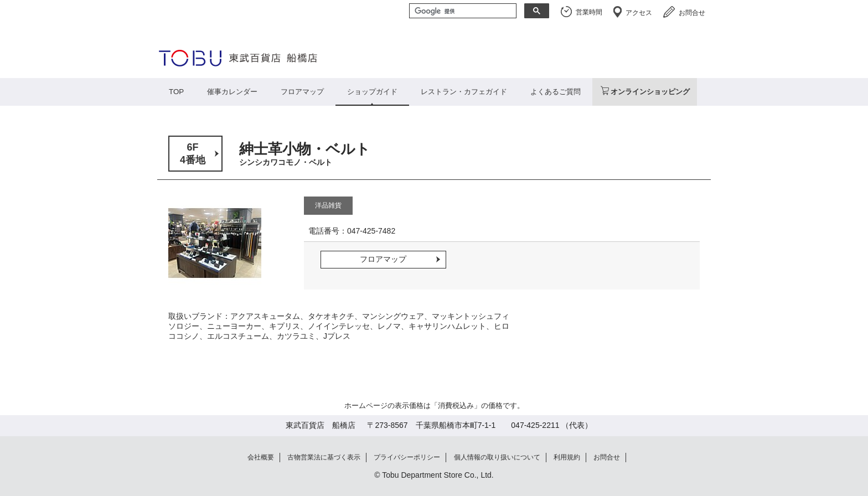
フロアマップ (302, 92)
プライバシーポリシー (407, 457)
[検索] (462, 12)
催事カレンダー (232, 92)
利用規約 (567, 457)
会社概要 (261, 457)
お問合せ (692, 13)
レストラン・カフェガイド (464, 92)
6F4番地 (193, 154)
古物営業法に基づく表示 (324, 457)
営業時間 (589, 12)
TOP (176, 92)
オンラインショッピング (650, 92)
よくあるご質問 (556, 92)
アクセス (639, 13)
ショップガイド (372, 92)
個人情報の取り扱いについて (497, 457)
